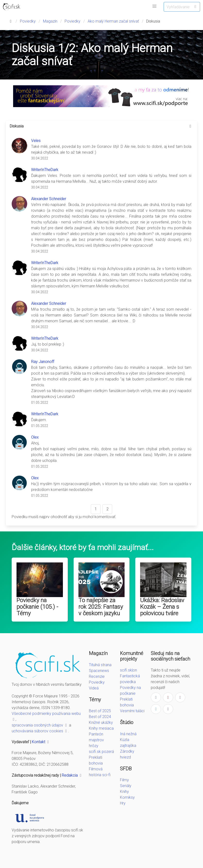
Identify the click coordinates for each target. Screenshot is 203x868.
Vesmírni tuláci (132, 711)
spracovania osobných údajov (40, 725)
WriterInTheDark (45, 170)
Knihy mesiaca (101, 728)
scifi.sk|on (128, 670)
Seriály (126, 786)
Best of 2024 (100, 717)
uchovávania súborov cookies (40, 731)
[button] (154, 6)
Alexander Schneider (49, 199)
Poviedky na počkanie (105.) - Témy (37, 607)
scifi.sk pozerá (101, 752)
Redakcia (72, 775)
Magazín (50, 21)
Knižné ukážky (101, 722)
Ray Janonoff (43, 362)
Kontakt (41, 742)
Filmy (124, 780)
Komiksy (127, 797)
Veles (36, 141)
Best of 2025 (100, 711)
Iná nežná (128, 734)
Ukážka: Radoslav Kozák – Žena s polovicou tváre (162, 607)
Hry (123, 803)
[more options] (190, 126)
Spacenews (99, 671)
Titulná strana (100, 665)
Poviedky (28, 21)
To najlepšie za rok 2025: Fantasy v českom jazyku (101, 607)
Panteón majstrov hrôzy (96, 740)
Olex (35, 437)
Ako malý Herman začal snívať (113, 21)
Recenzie (97, 676)
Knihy (124, 792)
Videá (94, 688)
